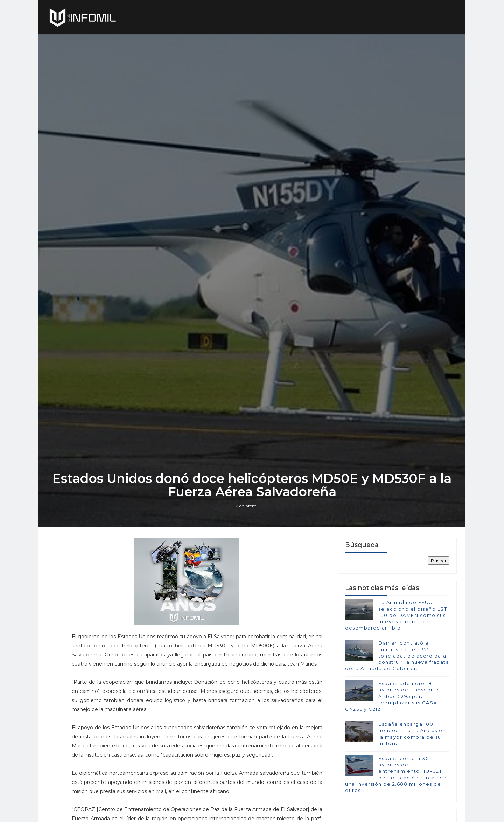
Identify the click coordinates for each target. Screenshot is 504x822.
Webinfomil (247, 506)
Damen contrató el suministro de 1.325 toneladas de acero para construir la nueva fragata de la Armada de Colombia (397, 656)
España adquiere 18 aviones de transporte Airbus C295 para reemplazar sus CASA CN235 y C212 (392, 696)
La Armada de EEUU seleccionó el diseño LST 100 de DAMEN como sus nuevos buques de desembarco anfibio (396, 615)
